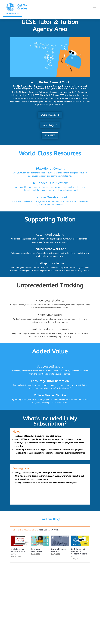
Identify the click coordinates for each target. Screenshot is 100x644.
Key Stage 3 (50, 125)
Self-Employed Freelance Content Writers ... (79, 553)
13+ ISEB (50, 136)
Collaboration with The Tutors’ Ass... (19, 551)
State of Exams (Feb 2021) (58, 550)
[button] (94, 7)
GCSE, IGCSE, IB (50, 115)
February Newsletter (37, 550)
